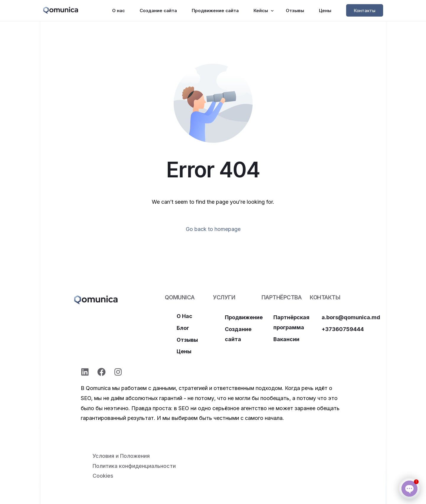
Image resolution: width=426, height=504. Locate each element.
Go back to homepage (213, 229)
